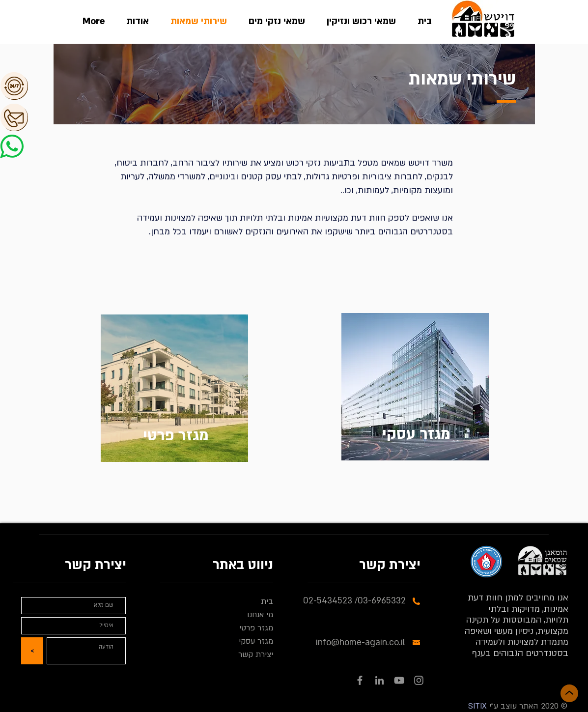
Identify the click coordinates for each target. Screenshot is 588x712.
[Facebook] (360, 680)
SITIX (477, 706)
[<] (32, 651)
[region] (174, 391)
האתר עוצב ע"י (513, 706)
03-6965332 (382, 601)
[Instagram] (419, 680)
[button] (49, 86)
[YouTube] (399, 680)
